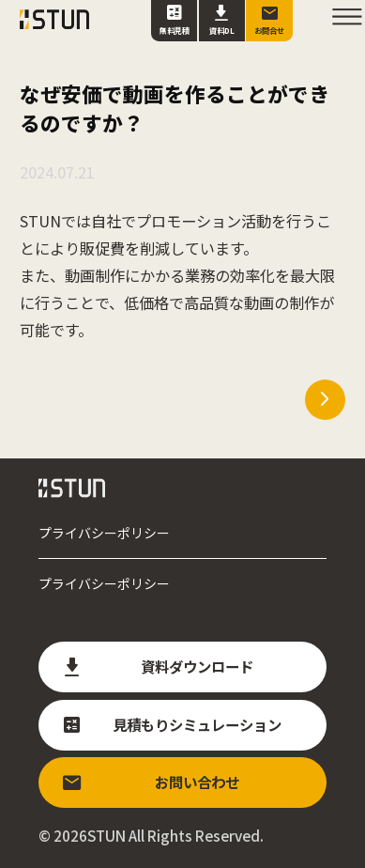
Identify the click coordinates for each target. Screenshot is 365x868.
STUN (106, 835)
